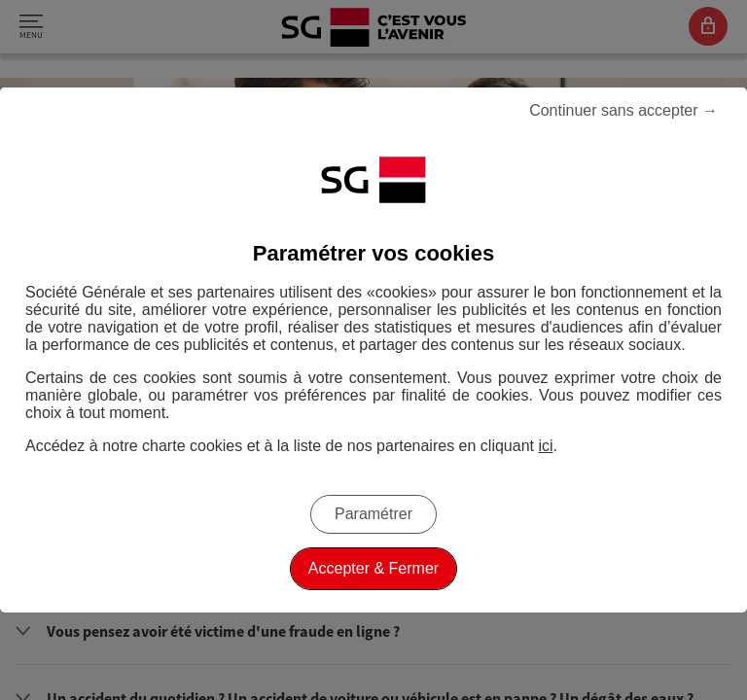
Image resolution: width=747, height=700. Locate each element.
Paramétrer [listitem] (373, 514)
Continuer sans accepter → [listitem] (623, 110)
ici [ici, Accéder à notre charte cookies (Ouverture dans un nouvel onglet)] (545, 446)
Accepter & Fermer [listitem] (373, 568)
